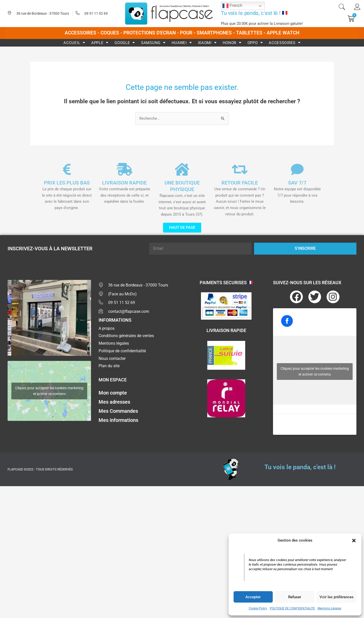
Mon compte (113, 393)
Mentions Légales (329, 608)
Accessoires (285, 43)
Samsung (153, 43)
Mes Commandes (118, 411)
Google (125, 43)
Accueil (74, 43)
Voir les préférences (337, 597)
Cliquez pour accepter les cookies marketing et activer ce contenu (49, 391)
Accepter (253, 597)
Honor (232, 43)
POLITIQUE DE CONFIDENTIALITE (292, 608)
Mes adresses (114, 402)
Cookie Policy (258, 608)
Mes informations (118, 420)
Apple (100, 43)
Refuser (295, 597)
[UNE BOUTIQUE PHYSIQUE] (182, 169)
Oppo (255, 43)
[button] (354, 541)
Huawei (182, 43)
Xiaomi (207, 43)
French (232, 6)
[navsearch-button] (342, 8)
